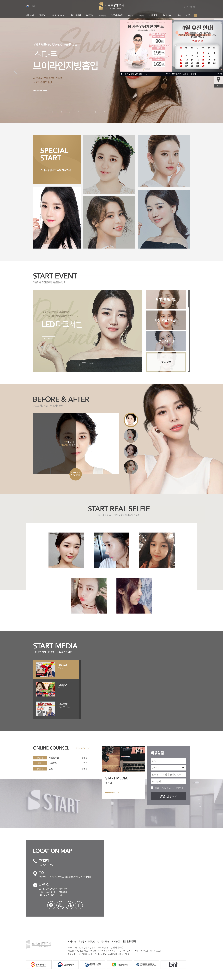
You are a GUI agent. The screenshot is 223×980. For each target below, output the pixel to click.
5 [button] (87, 112)
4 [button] (78, 112)
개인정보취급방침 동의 (163, 788)
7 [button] (104, 112)
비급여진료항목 (129, 941)
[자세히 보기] (178, 788)
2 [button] (61, 112)
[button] (15, 71)
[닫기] (219, 74)
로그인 (183, 7)
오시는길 (116, 941)
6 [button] (96, 112)
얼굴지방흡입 (117, 15)
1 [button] (53, 112)
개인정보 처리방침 (87, 941)
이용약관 (72, 941)
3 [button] (70, 112)
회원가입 (192, 7)
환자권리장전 (103, 941)
